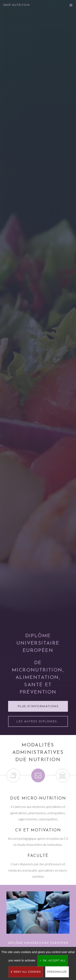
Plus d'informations (38, 707)
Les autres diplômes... (38, 722)
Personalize (57, 972)
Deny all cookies (26, 972)
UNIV (16, 5)
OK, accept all (52, 961)
